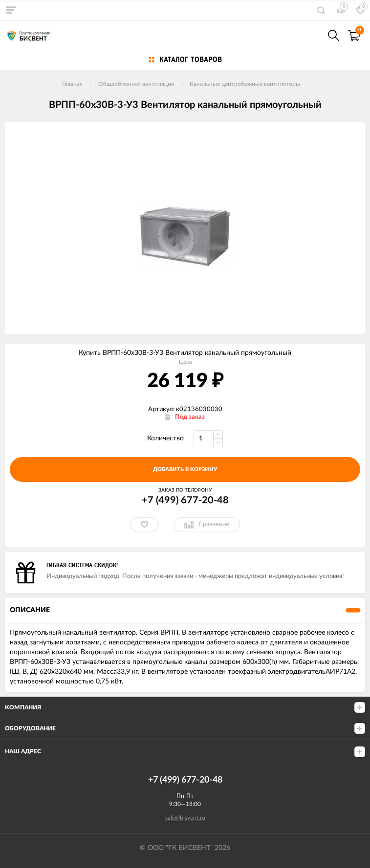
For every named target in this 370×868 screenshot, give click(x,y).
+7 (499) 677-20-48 (185, 500)
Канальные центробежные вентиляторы (245, 84)
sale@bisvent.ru (185, 818)
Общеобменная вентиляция (136, 84)
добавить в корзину (185, 469)
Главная (72, 84)
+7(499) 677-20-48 (312, 35)
